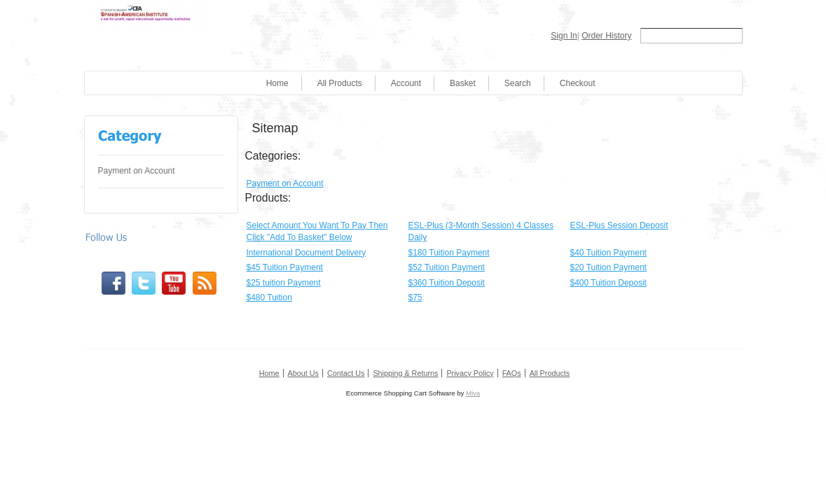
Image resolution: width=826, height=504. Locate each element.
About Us (303, 373)
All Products (340, 83)
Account (406, 83)
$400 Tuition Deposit (608, 283)
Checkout (578, 83)
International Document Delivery (307, 253)
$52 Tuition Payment (447, 267)
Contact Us (346, 373)
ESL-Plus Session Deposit (619, 225)
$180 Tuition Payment (449, 253)
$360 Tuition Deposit (447, 283)
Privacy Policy (470, 373)
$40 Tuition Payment (608, 253)
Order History (606, 36)
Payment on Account (137, 171)
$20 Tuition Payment (608, 267)
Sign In (564, 36)
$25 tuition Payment (284, 283)
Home (277, 83)
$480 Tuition (269, 297)
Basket (463, 83)
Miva (473, 393)
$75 (415, 297)
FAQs (512, 373)
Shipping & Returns (405, 373)
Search (518, 83)
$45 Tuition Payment (285, 267)
